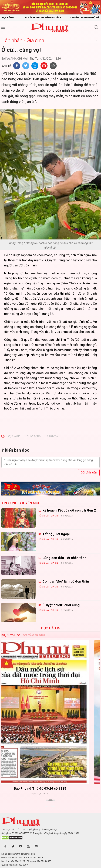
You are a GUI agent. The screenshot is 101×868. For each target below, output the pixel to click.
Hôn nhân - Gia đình (23, 40)
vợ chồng (14, 436)
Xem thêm (51, 806)
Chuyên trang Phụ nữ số (84, 18)
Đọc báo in (8, 18)
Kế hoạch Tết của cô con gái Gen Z (69, 510)
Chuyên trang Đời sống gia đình (42, 18)
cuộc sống (34, 436)
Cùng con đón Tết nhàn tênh (64, 558)
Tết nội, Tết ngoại (56, 534)
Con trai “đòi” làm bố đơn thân (65, 581)
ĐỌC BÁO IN (50, 628)
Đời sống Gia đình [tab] (34, 635)
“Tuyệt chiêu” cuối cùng (61, 605)
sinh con (53, 436)
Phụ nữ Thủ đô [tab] (11, 635)
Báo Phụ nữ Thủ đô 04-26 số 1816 (51, 788)
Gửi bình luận (89, 473)
